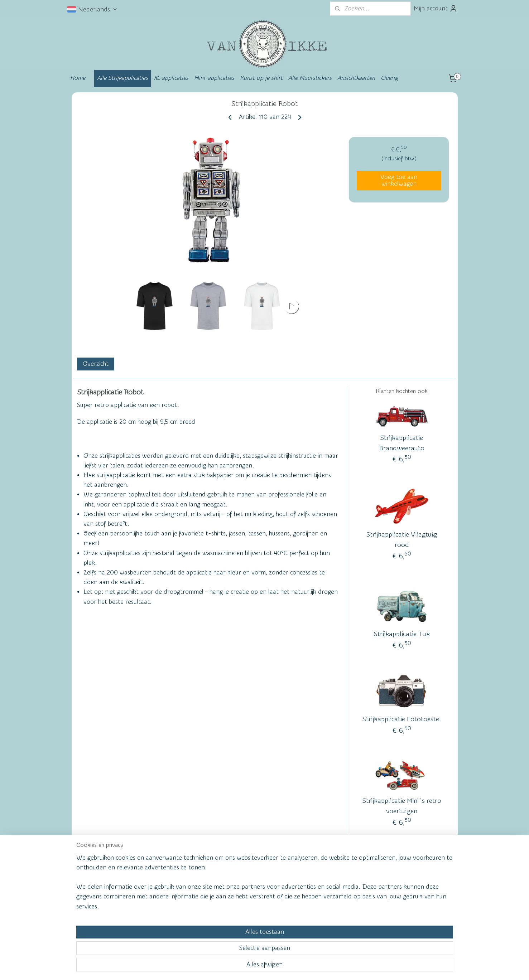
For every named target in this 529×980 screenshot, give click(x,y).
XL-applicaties (171, 78)
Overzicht (95, 364)
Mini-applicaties (214, 78)
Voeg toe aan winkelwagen (399, 180)
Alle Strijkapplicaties (122, 78)
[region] (217, 947)
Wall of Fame (177, 883)
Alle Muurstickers (310, 78)
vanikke (400, 882)
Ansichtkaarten (356, 78)
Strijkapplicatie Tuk (401, 634)
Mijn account (436, 9)
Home (78, 78)
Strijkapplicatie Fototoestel (402, 720)
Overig (389, 78)
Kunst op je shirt (261, 78)
